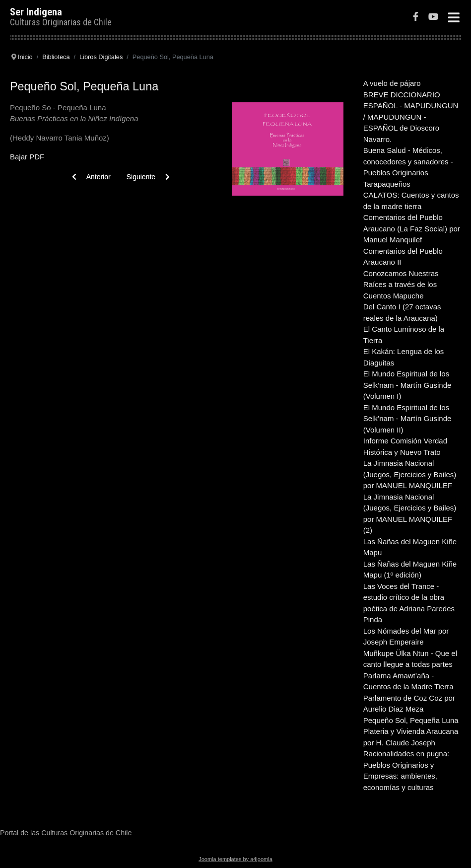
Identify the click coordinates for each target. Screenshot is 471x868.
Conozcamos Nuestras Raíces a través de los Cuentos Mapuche (401, 285)
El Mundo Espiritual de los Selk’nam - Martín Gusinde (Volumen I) (407, 385)
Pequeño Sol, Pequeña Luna (411, 720)
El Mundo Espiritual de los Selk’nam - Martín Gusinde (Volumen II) (407, 419)
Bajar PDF (27, 157)
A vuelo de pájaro (392, 83)
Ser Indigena (36, 12)
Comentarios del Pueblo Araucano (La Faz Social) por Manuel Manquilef (412, 228)
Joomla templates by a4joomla (235, 859)
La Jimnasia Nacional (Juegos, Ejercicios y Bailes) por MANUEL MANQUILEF (410, 474)
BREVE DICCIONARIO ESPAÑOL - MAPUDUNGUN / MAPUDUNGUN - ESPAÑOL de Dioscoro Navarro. (411, 117)
